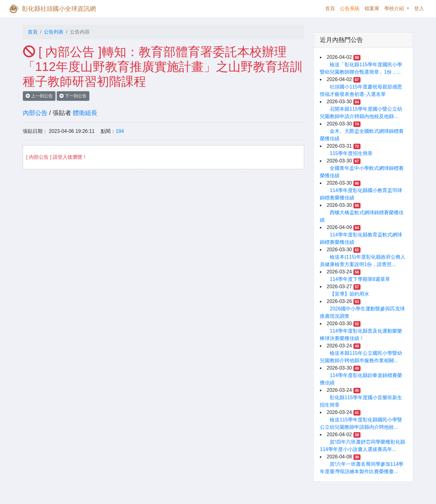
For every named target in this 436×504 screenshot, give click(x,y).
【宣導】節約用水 (349, 294)
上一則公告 (39, 96)
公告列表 (54, 32)
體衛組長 (85, 113)
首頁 (331, 8)
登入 (419, 8)
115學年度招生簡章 (351, 153)
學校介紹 (395, 8)
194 (120, 131)
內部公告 (35, 113)
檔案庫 (372, 8)
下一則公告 (73, 96)
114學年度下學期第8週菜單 (360, 279)
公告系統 (350, 8)
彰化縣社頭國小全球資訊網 (59, 9)
